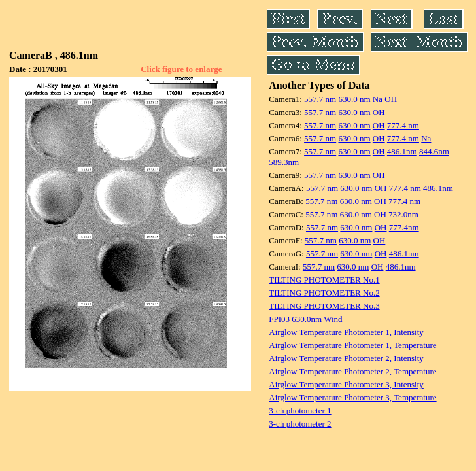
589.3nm (284, 162)
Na (378, 99)
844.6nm (434, 151)
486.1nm (402, 151)
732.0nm (403, 214)
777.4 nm (403, 125)
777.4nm (404, 227)
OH (391, 99)
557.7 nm (320, 99)
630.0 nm (354, 99)
